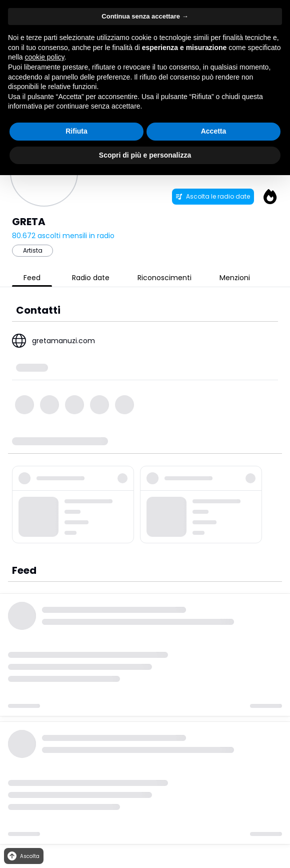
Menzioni (235, 278)
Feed (32, 278)
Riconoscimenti (164, 278)
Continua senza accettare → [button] (145, 16)
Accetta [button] (214, 131)
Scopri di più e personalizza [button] (145, 155)
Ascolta (23, 856)
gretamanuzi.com (63, 341)
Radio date (91, 278)
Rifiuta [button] (76, 131)
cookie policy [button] (44, 57)
